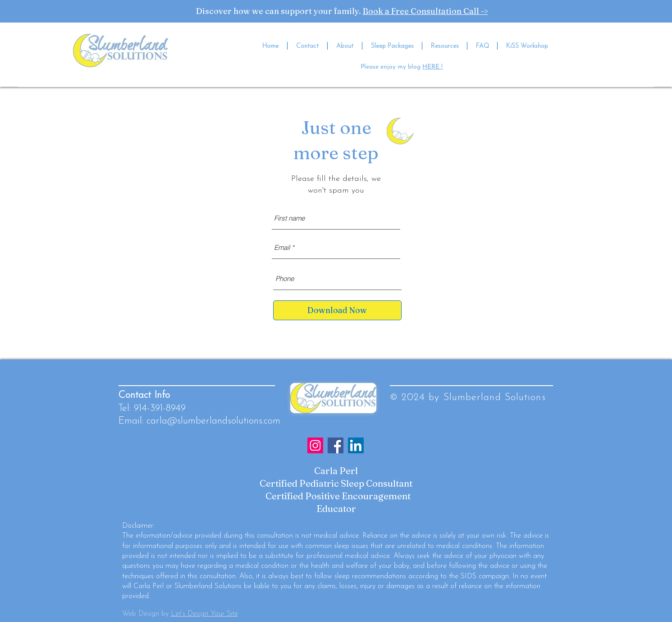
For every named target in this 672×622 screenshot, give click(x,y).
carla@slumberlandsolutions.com (213, 421)
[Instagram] (315, 445)
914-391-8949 (160, 408)
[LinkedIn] (356, 445)
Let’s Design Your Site (204, 614)
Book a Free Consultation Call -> (425, 11)
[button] (445, 46)
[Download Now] (337, 310)
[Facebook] (336, 445)
